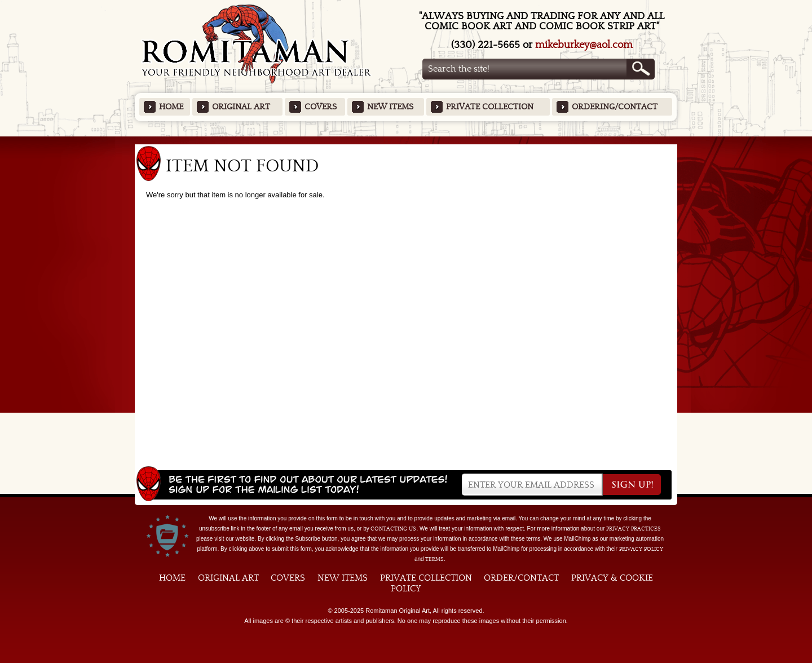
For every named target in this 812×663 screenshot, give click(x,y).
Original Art (241, 107)
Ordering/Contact (615, 107)
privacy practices (634, 529)
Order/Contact (521, 578)
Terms (434, 559)
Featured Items (406, 140)
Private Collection (490, 107)
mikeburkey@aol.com (584, 45)
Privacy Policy (641, 549)
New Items (390, 107)
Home (171, 107)
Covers (321, 107)
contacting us (393, 529)
